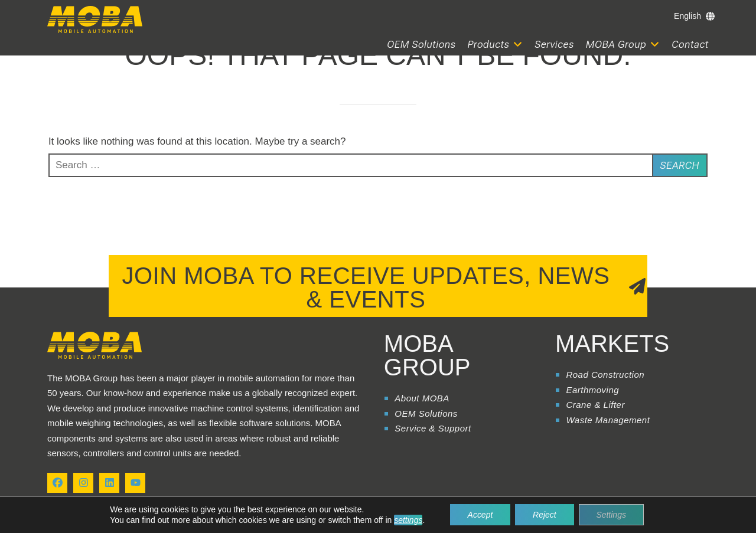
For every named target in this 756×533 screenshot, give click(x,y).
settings (408, 520)
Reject (545, 515)
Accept (480, 515)
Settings (612, 515)
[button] (496, 45)
